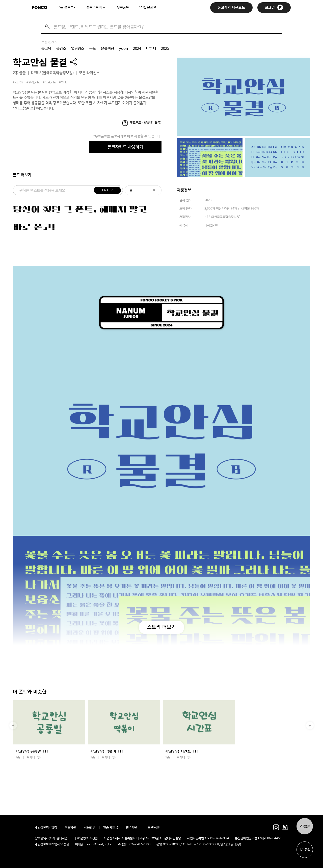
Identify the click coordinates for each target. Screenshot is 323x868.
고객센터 (305, 826)
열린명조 (78, 49)
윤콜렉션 (107, 49)
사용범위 (90, 828)
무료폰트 (123, 7)
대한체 (151, 49)
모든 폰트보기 (67, 7)
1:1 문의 (305, 850)
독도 (93, 49)
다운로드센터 (153, 828)
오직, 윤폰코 (148, 7)
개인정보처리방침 (46, 828)
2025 (165, 49)
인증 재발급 (111, 828)
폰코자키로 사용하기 (125, 147)
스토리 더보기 (161, 627)
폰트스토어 (94, 7)
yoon (124, 49)
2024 (137, 49)
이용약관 (71, 828)
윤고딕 (46, 49)
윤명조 (61, 49)
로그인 (274, 7)
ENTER (107, 190)
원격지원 (131, 828)
